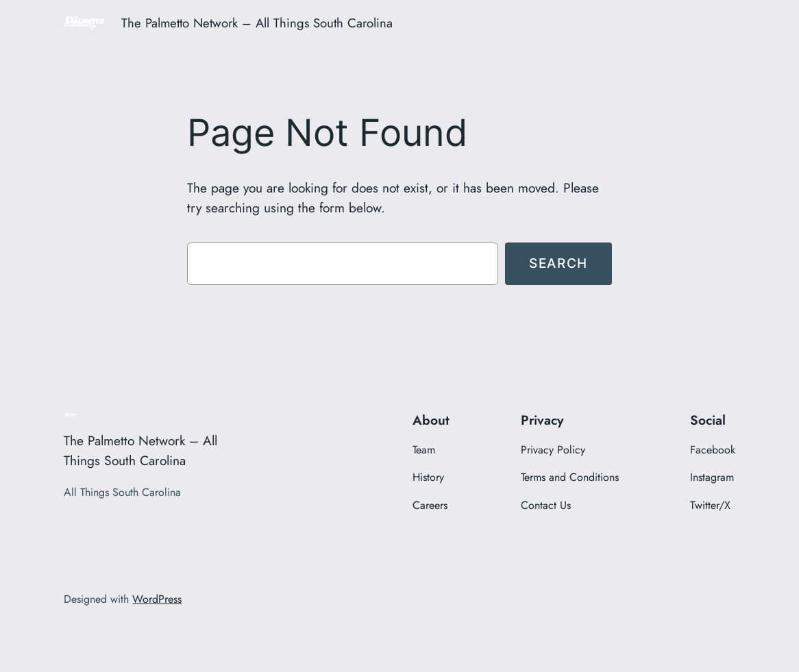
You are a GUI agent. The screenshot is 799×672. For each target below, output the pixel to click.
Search (558, 263)
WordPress (157, 599)
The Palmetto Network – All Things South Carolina (257, 23)
